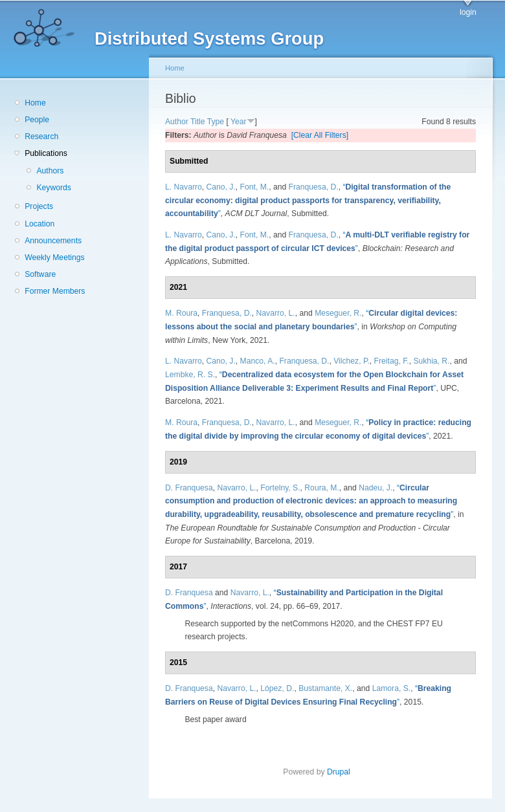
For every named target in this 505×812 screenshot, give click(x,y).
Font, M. (255, 187)
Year (239, 122)
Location (39, 224)
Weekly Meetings (54, 258)
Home (35, 103)
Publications (46, 153)
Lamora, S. (391, 688)
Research (41, 137)
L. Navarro (184, 187)
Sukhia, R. (431, 361)
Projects (39, 206)
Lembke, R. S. (190, 375)
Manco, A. (258, 361)
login (468, 12)
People (37, 120)
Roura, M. (321, 488)
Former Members (55, 291)
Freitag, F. (392, 361)
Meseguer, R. (338, 313)
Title (198, 122)
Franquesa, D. (314, 187)
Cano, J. (221, 187)
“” (308, 200)
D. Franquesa (189, 488)
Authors (50, 171)
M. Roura (181, 313)
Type (216, 122)
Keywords (53, 188)
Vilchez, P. (352, 361)
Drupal (342, 772)
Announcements (53, 241)
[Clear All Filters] (320, 135)
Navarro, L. (276, 313)
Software (40, 274)
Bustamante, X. (325, 688)
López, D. (277, 688)
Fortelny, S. (280, 488)
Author (177, 122)
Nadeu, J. (376, 488)
